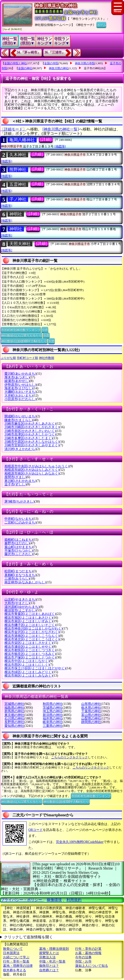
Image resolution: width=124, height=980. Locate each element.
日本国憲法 (11, 953)
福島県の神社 (14, 708)
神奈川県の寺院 (85, 63)
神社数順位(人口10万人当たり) (21, 335)
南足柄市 (25, 582)
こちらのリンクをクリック (70, 757)
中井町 (19, 519)
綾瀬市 (17, 381)
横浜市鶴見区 (30, 654)
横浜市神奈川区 (33, 628)
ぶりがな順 (8, 358)
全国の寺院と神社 (15, 63)
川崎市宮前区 (32, 445)
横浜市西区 (27, 665)
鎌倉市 (19, 420)
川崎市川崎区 (32, 427)
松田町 (19, 571)
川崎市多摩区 (29, 438)
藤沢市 (19, 554)
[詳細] (46, 139)
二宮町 (20, 523)
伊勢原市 (20, 385)
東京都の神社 (14, 715)
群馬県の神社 (14, 711)
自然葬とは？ (49, 970)
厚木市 (17, 377)
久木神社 (18, 155)
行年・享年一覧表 (16, 962)
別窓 (45, 329)
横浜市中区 (27, 661)
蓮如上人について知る (92, 966)
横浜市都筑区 (30, 650)
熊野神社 (18, 170)
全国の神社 (25, 68)
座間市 (15, 477)
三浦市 (17, 579)
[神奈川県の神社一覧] (61, 129)
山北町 (20, 600)
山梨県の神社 (91, 718)
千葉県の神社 (91, 711)
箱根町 (19, 540)
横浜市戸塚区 (30, 657)
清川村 (20, 449)
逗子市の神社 (92, 68)
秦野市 (17, 543)
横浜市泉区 (29, 621)
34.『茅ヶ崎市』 (29, 52)
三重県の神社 (53, 726)
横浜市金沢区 (32, 632)
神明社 (16, 214)
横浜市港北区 (32, 639)
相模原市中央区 (37, 466)
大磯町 (20, 392)
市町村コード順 (27, 358)
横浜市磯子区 (30, 625)
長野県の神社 (14, 722)
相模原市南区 (32, 474)
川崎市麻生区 (30, 424)
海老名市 (19, 388)
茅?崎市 (19, 502)
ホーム (101, 24)
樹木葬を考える (15, 970)
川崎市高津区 (30, 434)
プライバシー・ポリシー (22, 900)
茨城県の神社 (53, 708)
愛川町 (20, 374)
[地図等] (60, 146)
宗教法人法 (47, 957)
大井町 (19, 396)
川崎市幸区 (30, 431)
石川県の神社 (14, 718)
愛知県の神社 (14, 726)
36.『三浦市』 (55, 52)
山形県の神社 (91, 704)
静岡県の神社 (91, 722)
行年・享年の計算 (88, 949)
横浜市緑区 (29, 672)
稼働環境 (54, 900)
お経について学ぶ (16, 957)
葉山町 (19, 547)
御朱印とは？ (49, 966)
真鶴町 (20, 575)
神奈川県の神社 (59, 68)
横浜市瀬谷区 (29, 647)
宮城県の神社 (14, 704)
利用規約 (74, 900)
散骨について (13, 949)
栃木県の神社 (91, 708)
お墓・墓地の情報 (88, 953)
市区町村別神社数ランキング (21, 329)
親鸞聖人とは (49, 953)
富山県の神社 (91, 715)
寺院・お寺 (83, 962)
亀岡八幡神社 (22, 140)
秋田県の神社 (53, 704)
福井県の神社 (53, 718)
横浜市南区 (29, 676)
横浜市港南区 (32, 636)
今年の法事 (83, 957)
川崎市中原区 (32, 442)
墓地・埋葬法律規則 (54, 949)
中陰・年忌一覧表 (52, 962)
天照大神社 (20, 244)
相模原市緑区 (32, 470)
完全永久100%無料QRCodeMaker (80, 842)
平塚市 (19, 551)
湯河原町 (22, 607)
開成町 (20, 416)
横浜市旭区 (29, 618)
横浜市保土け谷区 (35, 668)
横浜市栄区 (29, 643)
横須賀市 (20, 610)
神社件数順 (47, 358)
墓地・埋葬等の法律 (18, 966)
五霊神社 (18, 184)
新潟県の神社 (53, 715)
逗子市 (15, 484)
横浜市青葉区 (30, 614)
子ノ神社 (18, 199)
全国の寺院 (51, 63)
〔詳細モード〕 (13, 129)
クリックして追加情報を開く (28, 937)
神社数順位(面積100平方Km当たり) (24, 341)
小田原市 (20, 399)
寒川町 (20, 481)
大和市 (17, 603)
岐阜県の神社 (53, 722)
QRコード (36, 830)
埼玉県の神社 (53, 711)
